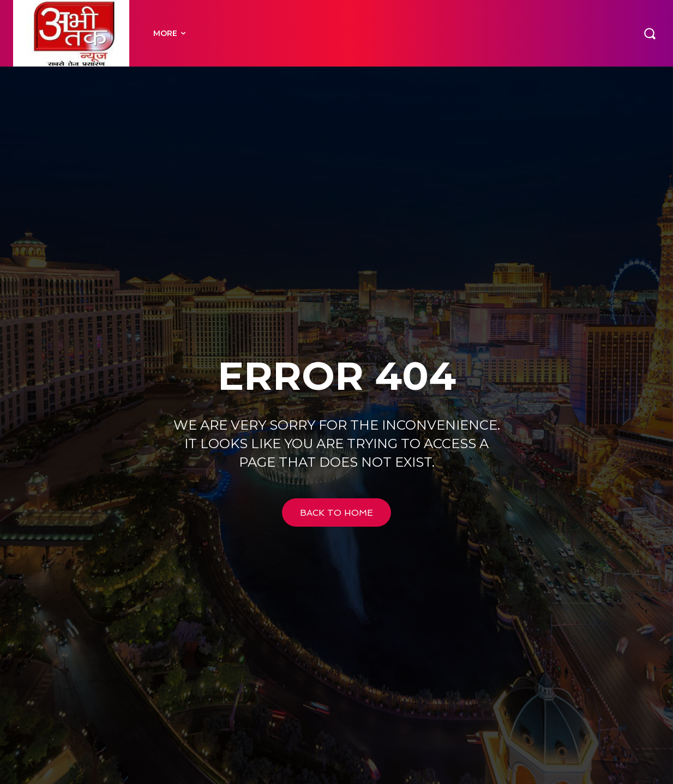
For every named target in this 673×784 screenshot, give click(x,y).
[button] (650, 33)
